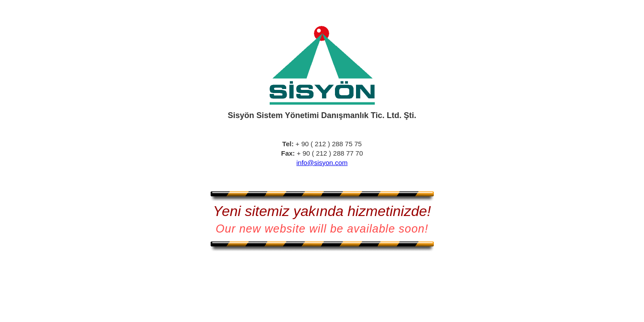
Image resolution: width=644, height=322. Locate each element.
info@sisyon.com (322, 163)
